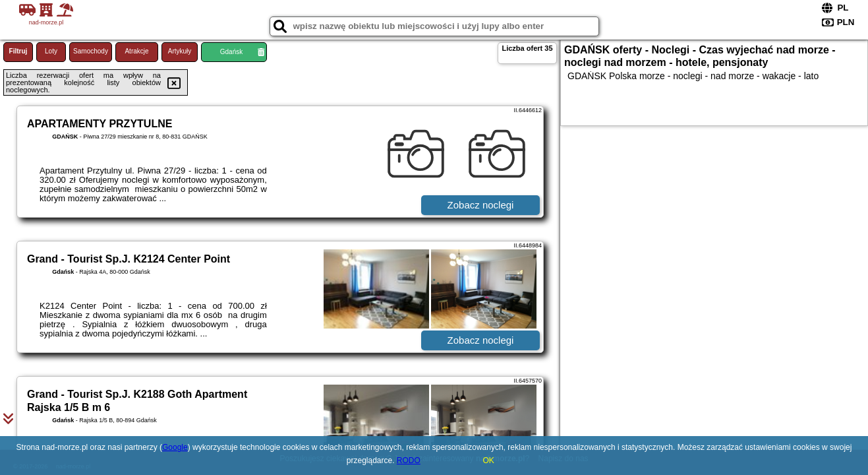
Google (175, 447)
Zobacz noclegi (481, 205)
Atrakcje (136, 51)
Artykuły (180, 51)
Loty (51, 51)
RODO (409, 460)
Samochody (91, 51)
